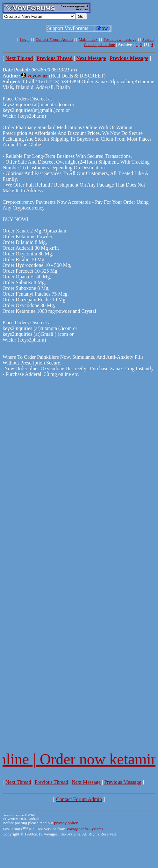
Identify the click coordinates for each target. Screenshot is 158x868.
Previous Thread (51, 782)
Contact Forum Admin (54, 39)
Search (148, 39)
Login (25, 39)
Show (102, 28)
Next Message (86, 782)
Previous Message (123, 782)
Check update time (99, 44)
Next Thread (18, 782)
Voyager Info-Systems (85, 829)
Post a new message (120, 39)
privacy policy (66, 823)
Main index (88, 39)
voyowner (38, 76)
